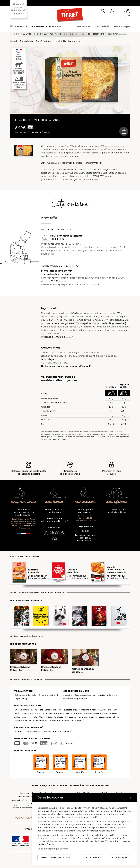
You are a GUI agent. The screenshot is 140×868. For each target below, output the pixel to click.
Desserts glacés (55, 717)
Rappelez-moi (86, 526)
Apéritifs (39, 710)
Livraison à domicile (107, 695)
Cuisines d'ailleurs (108, 710)
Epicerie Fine (21, 721)
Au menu (19, 732)
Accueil (13, 41)
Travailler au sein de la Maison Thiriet (117, 511)
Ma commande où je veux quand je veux (54, 520)
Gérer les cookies (120, 835)
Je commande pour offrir (75, 699)
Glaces (42, 717)
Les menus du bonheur (46, 26)
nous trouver (54, 502)
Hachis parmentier (72, 41)
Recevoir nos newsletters (53, 592)
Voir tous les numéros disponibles (26, 636)
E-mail (86, 531)
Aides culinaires (22, 717)
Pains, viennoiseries (87, 717)
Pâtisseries (70, 717)
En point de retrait (47, 695)
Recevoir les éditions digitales (24, 592)
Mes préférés (102, 26)
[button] (112, 12)
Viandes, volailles (62, 713)
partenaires (112, 808)
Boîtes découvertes (38, 721)
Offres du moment (24, 710)
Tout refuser (93, 857)
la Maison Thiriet (23, 502)
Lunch (57, 41)
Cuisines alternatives (109, 717)
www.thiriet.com (90, 808)
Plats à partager (44, 41)
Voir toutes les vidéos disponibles (26, 680)
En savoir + (71, 743)
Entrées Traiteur (53, 710)
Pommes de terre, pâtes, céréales (100, 713)
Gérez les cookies (25, 797)
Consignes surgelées (85, 695)
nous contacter (86, 502)
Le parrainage (21, 699)
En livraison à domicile (25, 695)
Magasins (67, 695)
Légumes (77, 713)
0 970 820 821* (86, 512)
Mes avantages (122, 26)
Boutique (54, 721)
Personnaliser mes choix (55, 857)
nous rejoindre (117, 502)
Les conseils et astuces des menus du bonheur (49, 732)
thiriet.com (25, 793)
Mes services (84, 26)
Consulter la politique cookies (53, 849)
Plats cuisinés (26, 41)
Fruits (34, 717)
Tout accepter (120, 857)
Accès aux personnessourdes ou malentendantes (86, 538)
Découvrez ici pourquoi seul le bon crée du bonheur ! (23, 512)
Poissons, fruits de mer (41, 713)
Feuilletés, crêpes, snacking (76, 710)
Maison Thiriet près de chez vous (54, 511)
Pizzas (94, 710)
